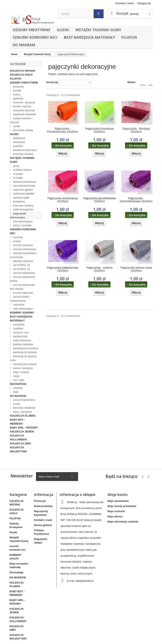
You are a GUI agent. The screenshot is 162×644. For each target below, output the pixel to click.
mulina (16, 241)
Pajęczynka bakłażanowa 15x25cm (63, 269)
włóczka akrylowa (23, 261)
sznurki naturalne (23, 245)
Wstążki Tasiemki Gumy (98, 30)
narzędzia (18, 324)
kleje (15, 392)
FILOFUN (129, 37)
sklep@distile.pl (85, 581)
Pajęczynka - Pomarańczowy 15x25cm (63, 130)
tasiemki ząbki (21, 198)
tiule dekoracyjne (22, 221)
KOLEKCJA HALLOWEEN (18, 437)
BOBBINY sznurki (22, 313)
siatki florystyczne (23, 209)
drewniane (19, 142)
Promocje (40, 501)
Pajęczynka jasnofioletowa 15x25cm (99, 200)
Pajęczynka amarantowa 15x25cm (63, 200)
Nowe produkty (43, 506)
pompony (18, 87)
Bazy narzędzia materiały (89, 37)
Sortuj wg (52, 82)
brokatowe (19, 202)
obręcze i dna (20, 332)
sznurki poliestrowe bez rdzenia (23, 287)
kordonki (18, 237)
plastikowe (19, 138)
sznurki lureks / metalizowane (20, 299)
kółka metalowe (22, 340)
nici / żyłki (18, 380)
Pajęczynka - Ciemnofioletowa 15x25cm (136, 200)
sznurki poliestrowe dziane (23, 279)
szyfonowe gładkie (23, 194)
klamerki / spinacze (24, 102)
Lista (150, 83)
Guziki (63, 30)
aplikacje (18, 98)
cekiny (16, 94)
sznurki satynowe (23, 293)
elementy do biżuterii (25, 352)
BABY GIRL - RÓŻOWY (24, 428)
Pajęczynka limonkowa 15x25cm (99, 130)
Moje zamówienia (118, 501)
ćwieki (16, 126)
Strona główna (43, 525)
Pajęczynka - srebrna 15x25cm (99, 269)
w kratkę (17, 178)
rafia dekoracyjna (23, 309)
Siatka (143, 83)
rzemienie (18, 305)
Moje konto (118, 494)
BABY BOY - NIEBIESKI (17, 422)
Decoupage (18, 384)
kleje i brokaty (21, 372)
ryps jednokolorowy (24, 186)
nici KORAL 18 (21, 269)
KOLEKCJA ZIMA (20, 443)
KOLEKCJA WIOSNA (23, 71)
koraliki (17, 91)
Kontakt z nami (124, 3)
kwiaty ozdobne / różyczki (21, 120)
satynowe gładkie (23, 190)
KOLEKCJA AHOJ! (21, 75)
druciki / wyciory (22, 106)
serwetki (17, 388)
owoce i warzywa (22, 368)
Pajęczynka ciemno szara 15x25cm (136, 269)
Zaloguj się (144, 3)
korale (16, 404)
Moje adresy (115, 516)
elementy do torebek (24, 364)
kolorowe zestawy (23, 154)
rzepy (16, 376)
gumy (16, 166)
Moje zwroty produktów (122, 506)
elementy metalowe (24, 408)
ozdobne (18, 146)
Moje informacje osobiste (123, 522)
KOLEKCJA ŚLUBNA (23, 416)
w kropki (17, 174)
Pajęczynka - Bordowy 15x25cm (136, 130)
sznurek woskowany (24, 249)
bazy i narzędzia (22, 412)
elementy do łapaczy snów (23, 358)
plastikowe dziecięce (24, 150)
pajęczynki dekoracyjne (18, 215)
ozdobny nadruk (22, 170)
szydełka (18, 328)
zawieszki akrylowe (24, 110)
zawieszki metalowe (24, 114)
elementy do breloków (25, 348)
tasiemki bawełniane (24, 182)
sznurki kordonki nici (35, 37)
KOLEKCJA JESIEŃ (22, 432)
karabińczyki (20, 336)
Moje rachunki (116, 511)
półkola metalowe (23, 344)
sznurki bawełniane (24, 273)
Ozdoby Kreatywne (32, 30)
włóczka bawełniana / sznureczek (24, 255)
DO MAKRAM (24, 45)
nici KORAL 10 (21, 265)
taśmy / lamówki (22, 225)
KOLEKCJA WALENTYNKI (18, 449)
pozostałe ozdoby (23, 130)
